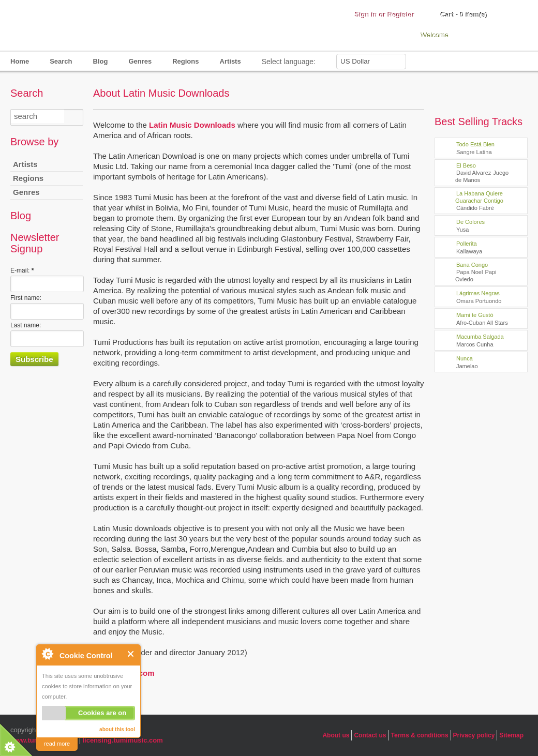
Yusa (462, 230)
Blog (101, 61)
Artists (230, 61)
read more (57, 744)
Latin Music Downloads (192, 125)
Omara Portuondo (479, 301)
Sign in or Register (385, 15)
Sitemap (511, 735)
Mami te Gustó (475, 315)
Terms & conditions (419, 735)
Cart (464, 15)
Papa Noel (469, 272)
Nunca (465, 358)
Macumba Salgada (480, 337)
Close (131, 654)
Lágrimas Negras (478, 293)
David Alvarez (474, 173)
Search (61, 61)
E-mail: (22, 270)
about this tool (117, 729)
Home (20, 61)
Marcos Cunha (475, 344)
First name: (26, 298)
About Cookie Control (47, 654)
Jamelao (467, 366)
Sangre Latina (474, 152)
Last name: (26, 325)
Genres (140, 61)
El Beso (466, 165)
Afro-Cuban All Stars (482, 323)
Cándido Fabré (475, 208)
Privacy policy (474, 735)
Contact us (370, 735)
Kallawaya (469, 251)
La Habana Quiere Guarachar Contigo (479, 197)
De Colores (470, 222)
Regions (185, 61)
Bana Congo (472, 265)
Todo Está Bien (475, 144)
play (445, 148)
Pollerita (467, 244)
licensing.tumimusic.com (122, 740)
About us (336, 735)
